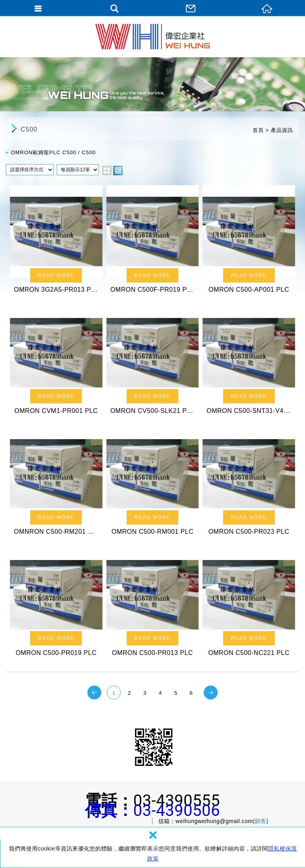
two (107, 170)
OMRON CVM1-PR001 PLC (56, 363)
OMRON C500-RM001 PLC (153, 484)
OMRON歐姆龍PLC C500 (43, 152)
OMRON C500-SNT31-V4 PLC (249, 363)
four (118, 170)
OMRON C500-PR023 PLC (249, 484)
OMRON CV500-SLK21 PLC (153, 363)
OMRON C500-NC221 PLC (249, 605)
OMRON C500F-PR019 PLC (153, 242)
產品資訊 (282, 130)
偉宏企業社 (153, 37)
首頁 (258, 130)
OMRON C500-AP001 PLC (249, 242)
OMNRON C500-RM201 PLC (56, 484)
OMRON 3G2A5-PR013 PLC (56, 242)
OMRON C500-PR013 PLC (153, 605)
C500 (89, 152)
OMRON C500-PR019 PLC (56, 605)
